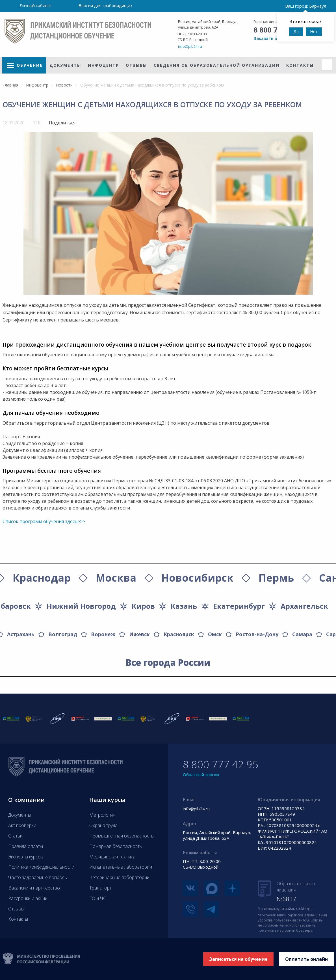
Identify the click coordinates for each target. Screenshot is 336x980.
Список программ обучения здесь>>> (44, 521)
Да (296, 32)
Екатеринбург (239, 606)
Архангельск (304, 606)
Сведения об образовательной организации (217, 65)
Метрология (102, 815)
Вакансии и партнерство (34, 888)
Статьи (15, 836)
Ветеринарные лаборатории (119, 877)
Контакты (300, 65)
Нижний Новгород (81, 606)
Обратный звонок (201, 774)
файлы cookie (295, 909)
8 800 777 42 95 (221, 764)
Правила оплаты (26, 846)
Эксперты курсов (26, 857)
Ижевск (139, 634)
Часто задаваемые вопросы (38, 877)
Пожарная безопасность (116, 846)
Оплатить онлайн (306, 959)
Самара (302, 634)
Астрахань (21, 634)
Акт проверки (22, 825)
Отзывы (136, 65)
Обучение (30, 65)
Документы (65, 65)
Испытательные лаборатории (121, 867)
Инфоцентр (103, 65)
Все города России (168, 662)
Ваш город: (306, 6)
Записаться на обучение (238, 959)
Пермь (276, 578)
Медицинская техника (112, 857)
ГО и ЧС (98, 898)
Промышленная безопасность (122, 836)
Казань (184, 606)
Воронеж (103, 634)
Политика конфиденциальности (41, 867)
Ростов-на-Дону (257, 634)
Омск (215, 634)
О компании (26, 800)
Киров (143, 606)
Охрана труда (103, 825)
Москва (116, 578)
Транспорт (100, 888)
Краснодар (42, 578)
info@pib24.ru (190, 46)
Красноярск (179, 634)
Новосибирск (197, 578)
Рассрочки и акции (28, 898)
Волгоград (63, 634)
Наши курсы (107, 800)
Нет (314, 32)
